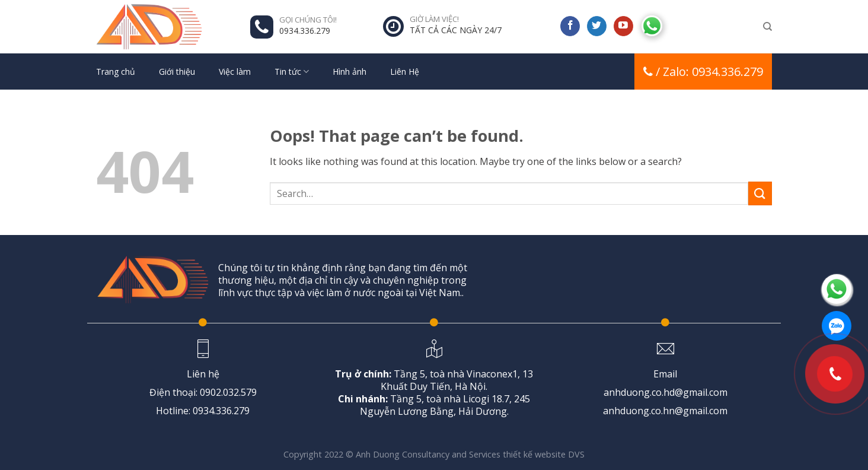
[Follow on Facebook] (570, 26)
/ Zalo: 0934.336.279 (703, 72)
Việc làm (235, 72)
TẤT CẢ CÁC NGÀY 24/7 (456, 30)
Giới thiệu (177, 72)
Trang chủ (116, 72)
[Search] (768, 27)
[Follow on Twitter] (597, 26)
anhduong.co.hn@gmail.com (665, 411)
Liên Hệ (405, 72)
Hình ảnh (350, 72)
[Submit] (760, 193)
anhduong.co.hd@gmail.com (666, 392)
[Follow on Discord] (652, 24)
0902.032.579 (228, 392)
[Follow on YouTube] (623, 26)
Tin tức (292, 72)
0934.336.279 (305, 31)
